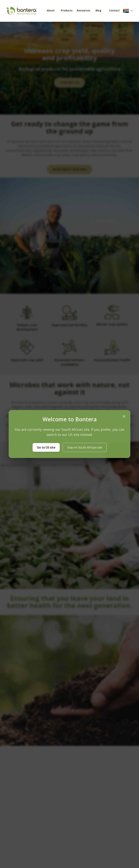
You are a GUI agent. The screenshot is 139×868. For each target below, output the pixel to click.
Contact (114, 10)
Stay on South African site (85, 447)
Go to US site (46, 447)
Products (67, 10)
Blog (98, 10)
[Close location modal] (124, 416)
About (51, 10)
